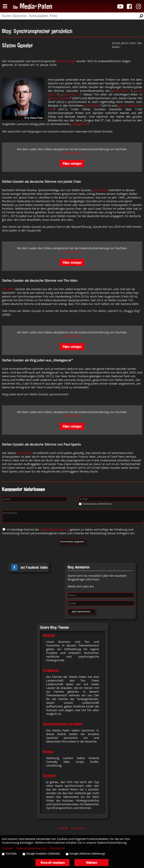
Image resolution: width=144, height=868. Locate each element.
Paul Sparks (24, 453)
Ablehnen (91, 862)
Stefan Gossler (66, 61)
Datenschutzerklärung (54, 529)
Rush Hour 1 (122, 91)
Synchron (49, 776)
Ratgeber (49, 635)
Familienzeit (51, 670)
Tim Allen (8, 289)
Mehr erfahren (72, 153)
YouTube (11, 854)
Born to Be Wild (60, 98)
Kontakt (63, 828)
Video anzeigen (72, 163)
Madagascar (79, 124)
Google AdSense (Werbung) (87, 854)
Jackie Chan (100, 190)
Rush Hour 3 (71, 94)
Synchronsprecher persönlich (63, 724)
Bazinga (48, 752)
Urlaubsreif (92, 106)
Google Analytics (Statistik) (43, 854)
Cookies (7, 848)
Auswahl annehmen (53, 862)
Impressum (79, 828)
